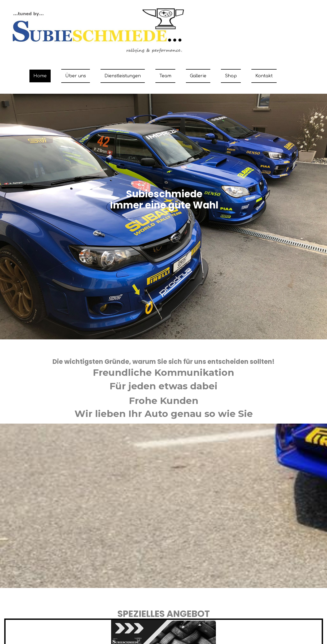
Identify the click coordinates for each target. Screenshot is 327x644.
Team (165, 76)
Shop (231, 76)
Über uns (76, 76)
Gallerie (198, 76)
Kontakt (264, 76)
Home (40, 76)
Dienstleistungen (123, 76)
